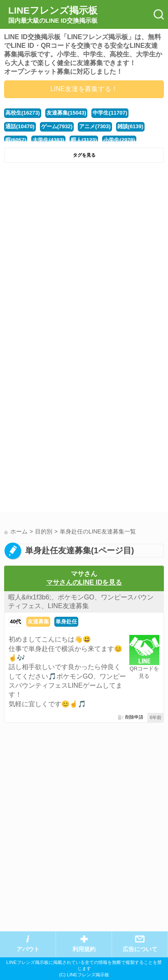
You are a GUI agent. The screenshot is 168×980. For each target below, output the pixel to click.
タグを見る (84, 155)
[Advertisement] (84, 255)
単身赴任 (66, 622)
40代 (15, 622)
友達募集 (38, 622)
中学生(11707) (110, 113)
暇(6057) (16, 140)
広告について (140, 949)
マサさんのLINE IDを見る (84, 582)
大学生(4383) (48, 140)
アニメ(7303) (95, 126)
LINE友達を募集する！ (84, 89)
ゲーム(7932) (57, 126)
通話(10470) (20, 126)
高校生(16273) (23, 113)
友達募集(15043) (66, 113)
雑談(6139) (130, 126)
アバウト (28, 949)
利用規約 (84, 949)
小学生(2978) (119, 140)
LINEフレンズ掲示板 (53, 15)
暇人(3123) (84, 140)
